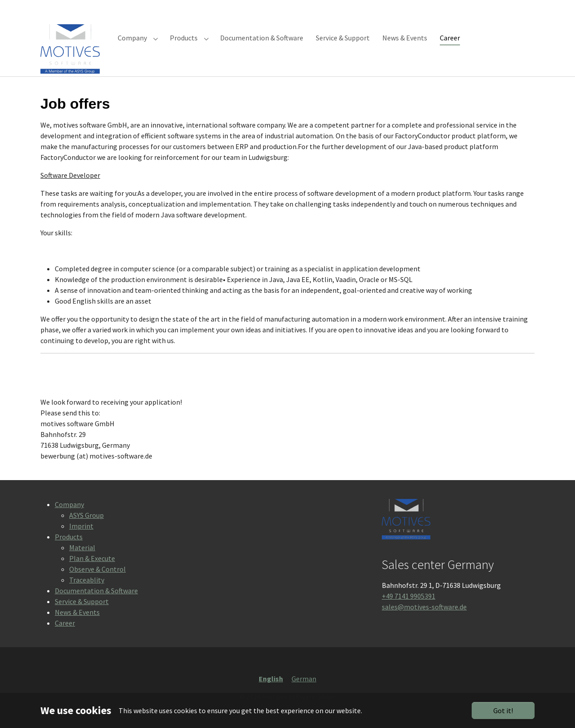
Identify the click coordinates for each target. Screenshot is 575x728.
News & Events (77, 612)
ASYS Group (86, 515)
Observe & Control (97, 569)
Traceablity (87, 580)
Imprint (81, 526)
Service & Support (82, 601)
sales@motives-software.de (424, 607)
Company (69, 504)
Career (65, 623)
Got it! (503, 710)
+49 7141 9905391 (409, 596)
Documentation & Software (96, 591)
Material (82, 547)
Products (69, 537)
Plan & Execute (92, 558)
